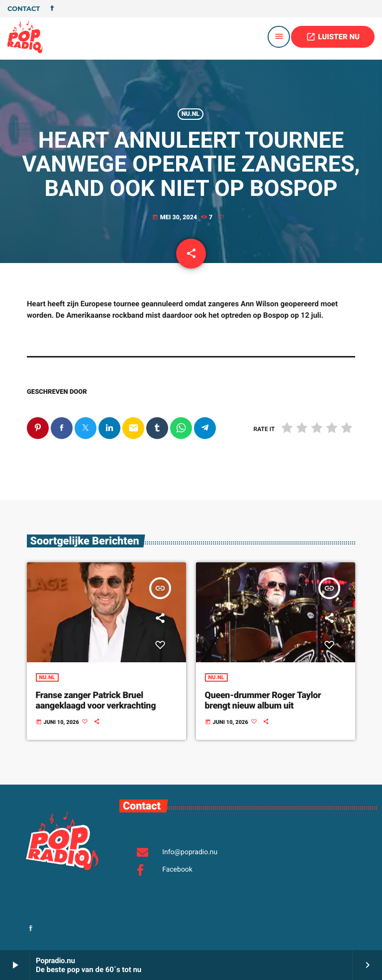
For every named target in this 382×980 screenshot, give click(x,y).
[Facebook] (52, 9)
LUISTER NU (333, 37)
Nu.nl (191, 114)
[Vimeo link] (25, 37)
